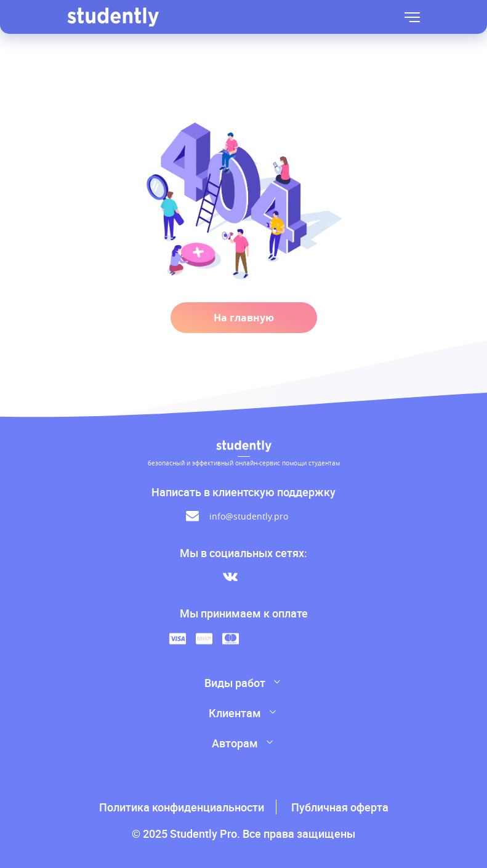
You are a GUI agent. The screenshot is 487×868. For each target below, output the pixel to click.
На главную (244, 318)
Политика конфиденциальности (182, 807)
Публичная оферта (340, 807)
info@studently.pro (249, 516)
